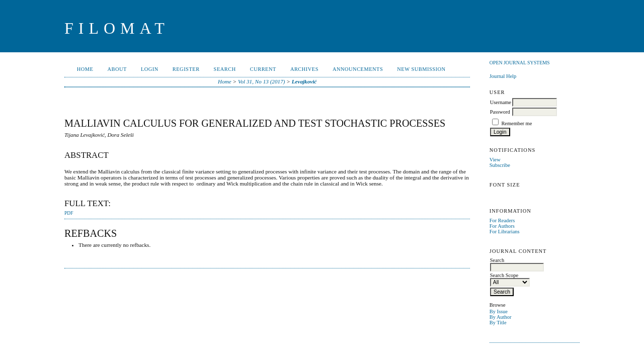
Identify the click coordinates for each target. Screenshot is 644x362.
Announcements (358, 69)
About (117, 69)
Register (186, 69)
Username (501, 102)
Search (225, 69)
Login (150, 69)
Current (263, 69)
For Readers (502, 220)
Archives (304, 69)
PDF (69, 213)
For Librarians (505, 232)
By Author (501, 317)
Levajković (304, 81)
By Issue (499, 311)
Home (85, 69)
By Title (498, 323)
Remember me (516, 123)
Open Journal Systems (520, 63)
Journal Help (503, 76)
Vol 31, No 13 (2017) (262, 81)
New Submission (421, 69)
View (495, 160)
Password (500, 112)
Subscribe (500, 165)
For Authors (502, 226)
